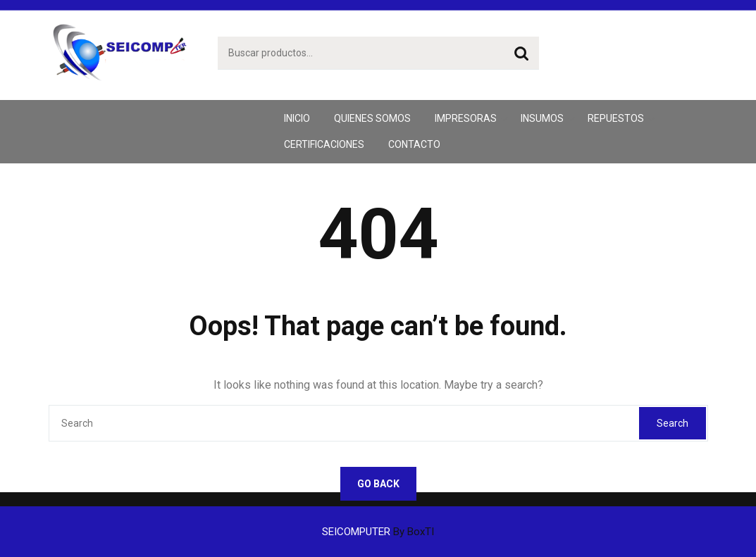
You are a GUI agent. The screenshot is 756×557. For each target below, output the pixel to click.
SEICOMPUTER (378, 532)
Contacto (414, 148)
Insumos (542, 122)
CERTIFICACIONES (324, 148)
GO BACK (378, 484)
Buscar (521, 54)
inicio (297, 122)
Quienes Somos (372, 122)
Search (673, 423)
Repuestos (616, 122)
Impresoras (466, 122)
